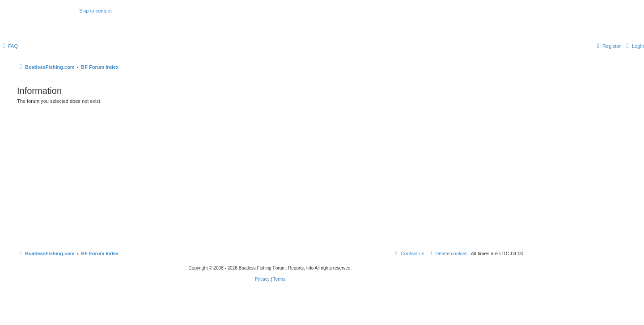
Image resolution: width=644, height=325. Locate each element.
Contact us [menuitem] (409, 253)
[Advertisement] (270, 174)
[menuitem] (9, 46)
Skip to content (95, 11)
